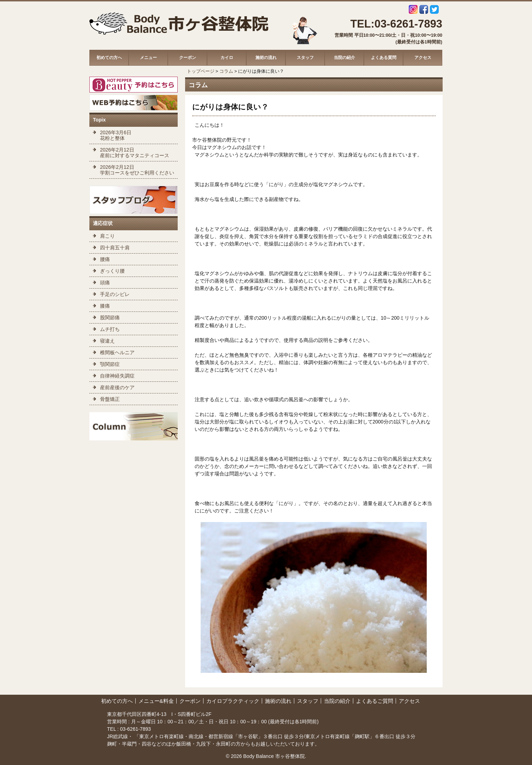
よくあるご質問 (375, 701)
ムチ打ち (110, 329)
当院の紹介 (344, 58)
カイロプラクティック (233, 701)
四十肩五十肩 (115, 248)
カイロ (227, 58)
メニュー (148, 58)
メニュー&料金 (156, 701)
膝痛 (105, 306)
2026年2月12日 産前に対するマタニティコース (135, 153)
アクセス (423, 58)
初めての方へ (109, 58)
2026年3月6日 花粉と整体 (116, 135)
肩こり (107, 236)
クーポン (188, 58)
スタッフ (305, 58)
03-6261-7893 (135, 729)
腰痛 (105, 259)
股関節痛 (110, 318)
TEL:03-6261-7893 (396, 24)
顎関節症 (110, 364)
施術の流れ (266, 58)
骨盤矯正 (110, 399)
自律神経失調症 (117, 376)
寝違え (107, 341)
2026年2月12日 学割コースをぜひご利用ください (137, 170)
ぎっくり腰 (112, 271)
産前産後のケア (117, 387)
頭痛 (105, 283)
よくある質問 (384, 58)
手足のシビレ (115, 294)
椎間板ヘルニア (117, 352)
